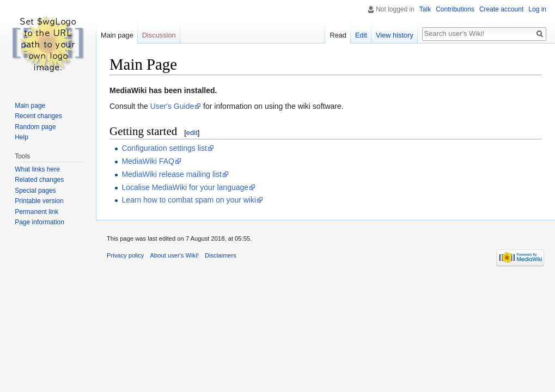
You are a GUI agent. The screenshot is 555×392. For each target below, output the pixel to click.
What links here (37, 169)
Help (22, 137)
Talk (425, 9)
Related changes (39, 180)
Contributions (455, 9)
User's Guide (172, 106)
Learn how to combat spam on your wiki (189, 200)
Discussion (159, 35)
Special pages (35, 191)
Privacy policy (125, 255)
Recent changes (38, 116)
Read (338, 35)
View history (395, 35)
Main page (117, 35)
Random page (35, 127)
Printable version (39, 201)
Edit (361, 35)
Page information (39, 222)
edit (192, 133)
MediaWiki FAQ (148, 161)
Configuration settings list (164, 148)
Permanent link (36, 212)
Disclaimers (221, 255)
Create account (501, 9)
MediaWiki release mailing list (172, 174)
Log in (537, 9)
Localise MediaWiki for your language (185, 187)
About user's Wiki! (175, 255)
